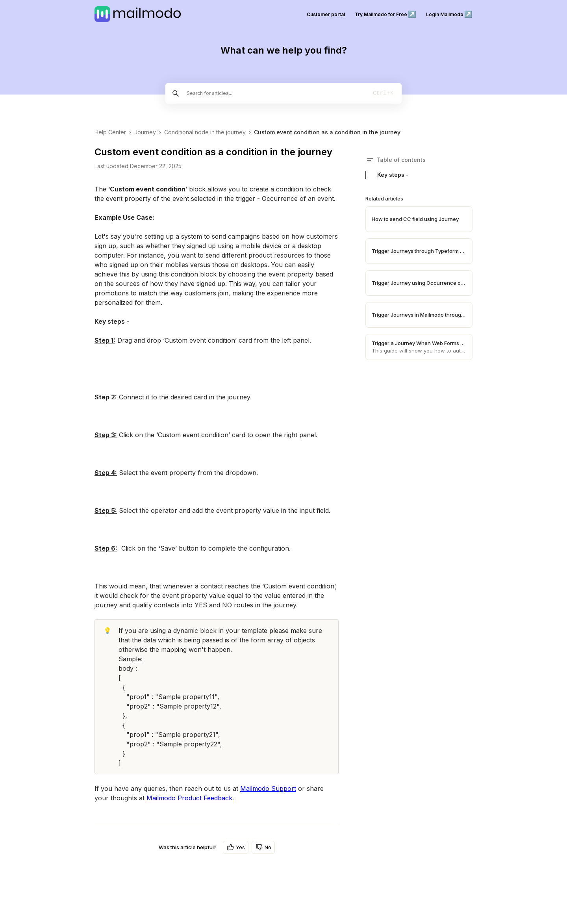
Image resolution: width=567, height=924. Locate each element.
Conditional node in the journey (205, 132)
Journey (145, 132)
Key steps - (393, 175)
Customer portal (326, 14)
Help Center (110, 132)
